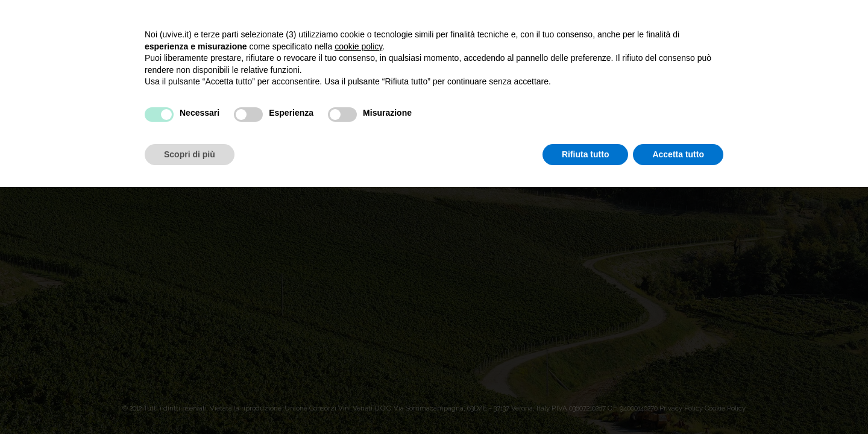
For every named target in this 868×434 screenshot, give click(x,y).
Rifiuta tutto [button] (586, 154)
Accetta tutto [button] (678, 154)
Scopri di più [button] (190, 154)
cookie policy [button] (358, 46)
